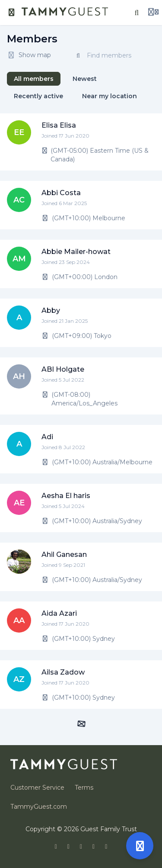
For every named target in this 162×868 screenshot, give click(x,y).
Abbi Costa (61, 193)
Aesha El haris (66, 496)
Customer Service (37, 788)
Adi (47, 437)
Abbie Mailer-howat (76, 252)
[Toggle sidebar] (12, 13)
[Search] (137, 13)
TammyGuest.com (39, 807)
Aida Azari (59, 613)
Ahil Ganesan (64, 555)
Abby (51, 310)
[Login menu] (153, 13)
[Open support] (140, 846)
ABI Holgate (63, 369)
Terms (84, 788)
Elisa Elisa (59, 125)
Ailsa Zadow (63, 672)
